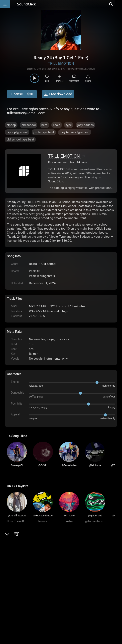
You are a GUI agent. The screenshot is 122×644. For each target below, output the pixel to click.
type (69, 125)
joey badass (85, 125)
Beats (33, 264)
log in (37, 554)
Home (13, 598)
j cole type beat (44, 132)
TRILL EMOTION (61, 63)
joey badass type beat (75, 132)
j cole (57, 125)
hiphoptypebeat (17, 132)
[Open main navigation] (5, 4)
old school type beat (20, 139)
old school (29, 125)
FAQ (24, 598)
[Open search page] (118, 4)
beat (44, 125)
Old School (49, 264)
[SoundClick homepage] (26, 4)
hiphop (11, 125)
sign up (23, 554)
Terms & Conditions (44, 598)
